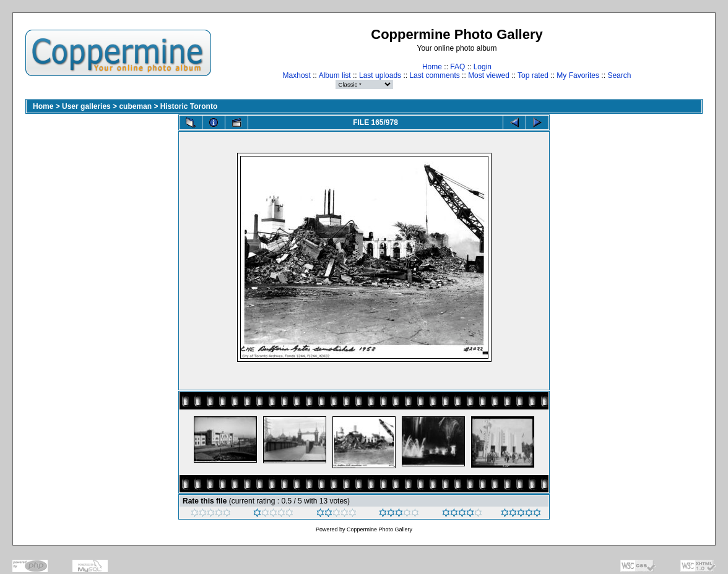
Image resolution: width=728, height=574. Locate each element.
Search (619, 75)
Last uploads (380, 75)
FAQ (457, 67)
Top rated (533, 75)
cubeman (135, 106)
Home (432, 67)
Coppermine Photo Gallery (379, 529)
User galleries (86, 106)
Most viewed (489, 75)
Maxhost (297, 75)
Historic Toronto (189, 106)
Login (483, 67)
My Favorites (578, 75)
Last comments (434, 75)
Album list (335, 75)
